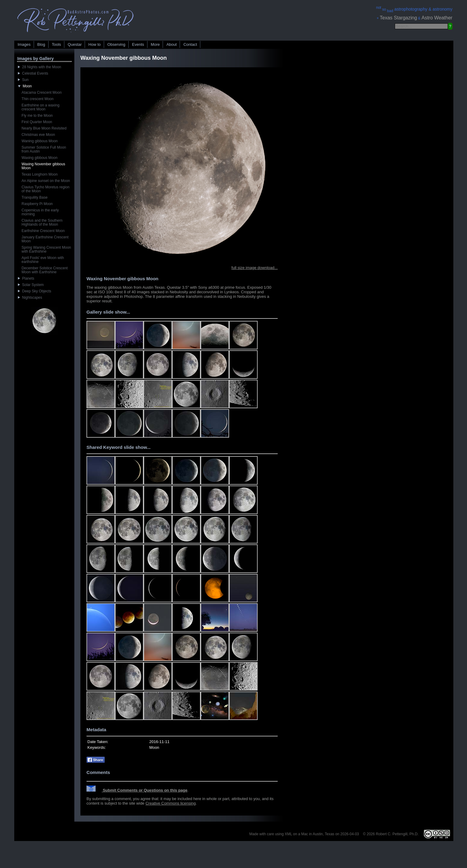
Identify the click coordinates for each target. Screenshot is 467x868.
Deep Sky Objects (35, 291)
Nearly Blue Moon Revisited (44, 128)
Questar (75, 44)
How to (94, 44)
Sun (23, 80)
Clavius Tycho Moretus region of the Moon (46, 189)
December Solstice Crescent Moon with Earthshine (45, 270)
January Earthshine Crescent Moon (45, 239)
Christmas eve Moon (38, 135)
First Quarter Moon (37, 122)
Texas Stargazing (399, 18)
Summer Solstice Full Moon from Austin (44, 149)
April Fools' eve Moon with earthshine (43, 260)
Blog (41, 44)
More (155, 44)
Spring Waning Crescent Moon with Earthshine (46, 249)
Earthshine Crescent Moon (43, 231)
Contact (190, 44)
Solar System (31, 285)
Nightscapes (30, 298)
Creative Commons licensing (170, 803)
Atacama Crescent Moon (42, 93)
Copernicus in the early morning (40, 212)
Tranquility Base (35, 197)
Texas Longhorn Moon (40, 174)
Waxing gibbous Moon (39, 158)
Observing (116, 44)
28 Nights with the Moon (39, 67)
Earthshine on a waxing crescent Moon (41, 107)
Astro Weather (437, 18)
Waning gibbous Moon (40, 141)
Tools (56, 44)
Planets (26, 278)
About (171, 44)
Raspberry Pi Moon (37, 204)
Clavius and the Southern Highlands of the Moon (42, 222)
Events (138, 44)
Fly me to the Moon (37, 116)
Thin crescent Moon (37, 99)
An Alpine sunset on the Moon (46, 181)
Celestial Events (33, 73)
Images (24, 44)
